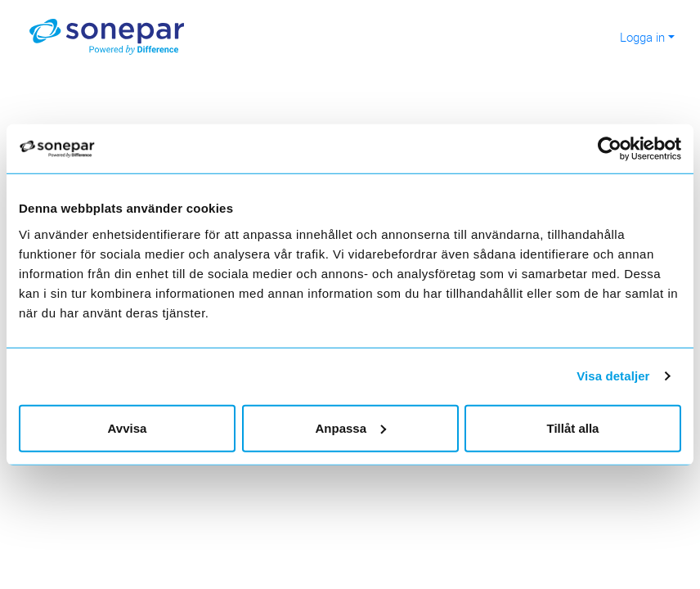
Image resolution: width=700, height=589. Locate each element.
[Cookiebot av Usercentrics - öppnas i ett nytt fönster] (617, 149)
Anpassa (350, 427)
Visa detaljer (613, 376)
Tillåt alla (573, 427)
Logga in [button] (642, 37)
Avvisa (128, 427)
